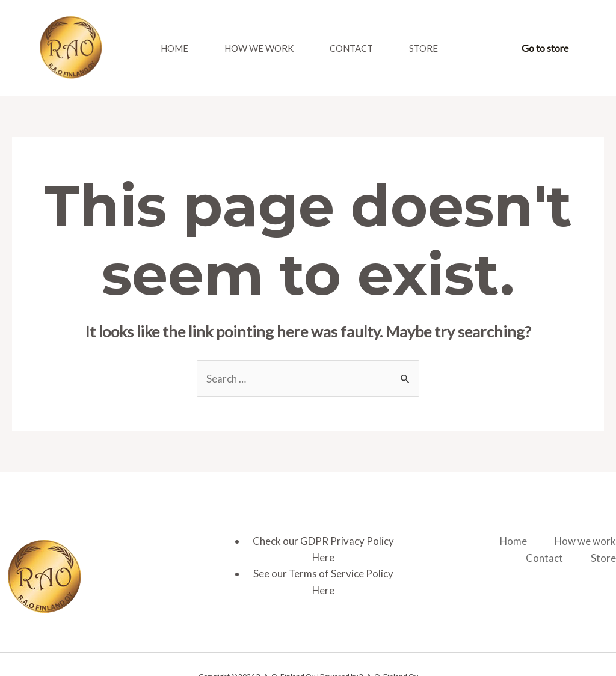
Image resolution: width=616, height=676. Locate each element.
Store (423, 48)
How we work (259, 48)
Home (174, 48)
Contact (351, 48)
